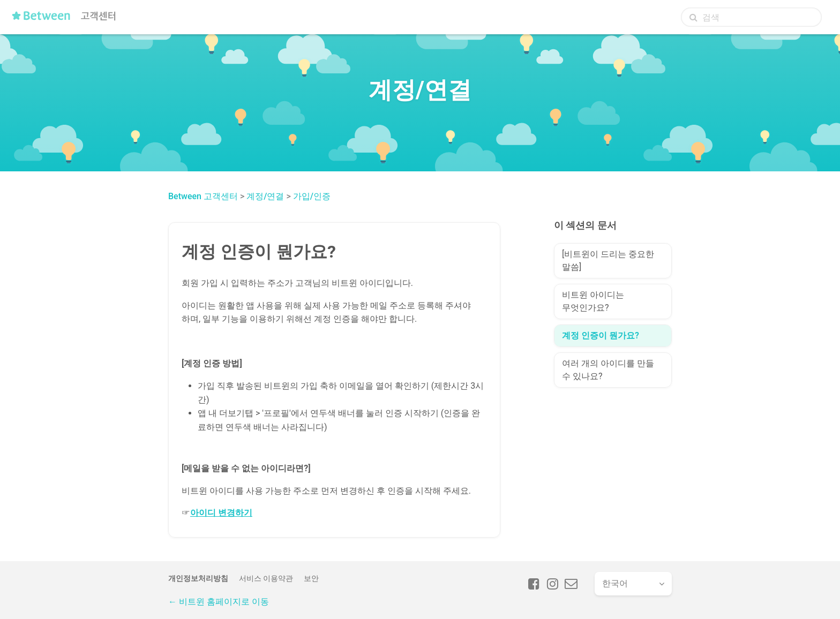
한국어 (615, 583)
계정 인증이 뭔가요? (601, 335)
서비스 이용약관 (266, 578)
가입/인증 (312, 196)
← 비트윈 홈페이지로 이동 (219, 602)
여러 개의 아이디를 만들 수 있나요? (608, 370)
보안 (311, 578)
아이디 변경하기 (221, 513)
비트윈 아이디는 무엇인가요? (593, 301)
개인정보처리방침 (198, 578)
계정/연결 (265, 196)
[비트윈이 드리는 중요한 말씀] (608, 261)
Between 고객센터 (203, 196)
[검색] (751, 17)
